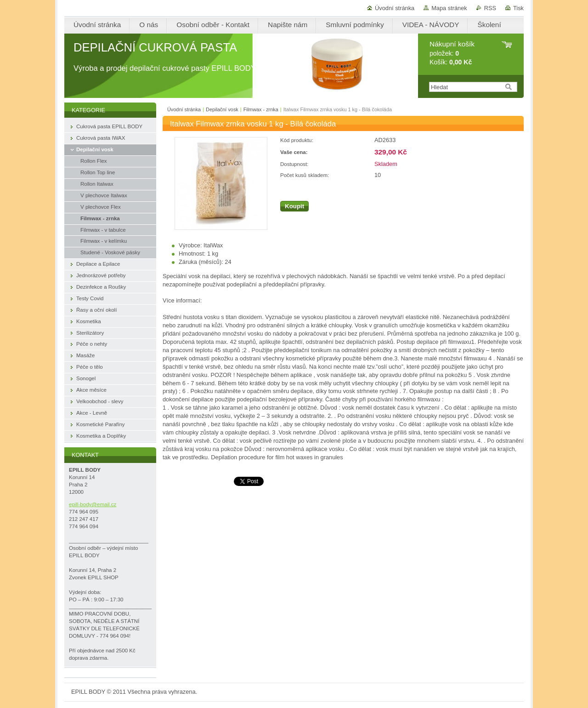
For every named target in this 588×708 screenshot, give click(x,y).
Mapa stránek (449, 8)
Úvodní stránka (395, 8)
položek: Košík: (452, 53)
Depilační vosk (222, 109)
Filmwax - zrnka (261, 109)
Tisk (518, 8)
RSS (490, 8)
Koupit (294, 206)
